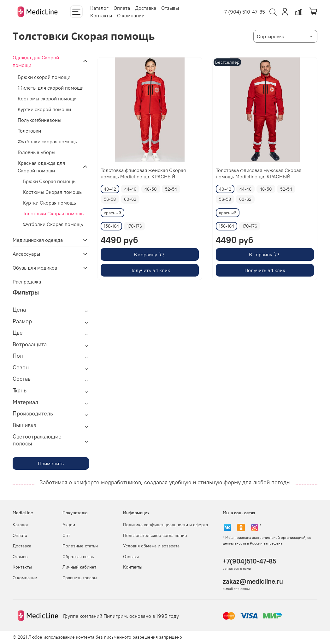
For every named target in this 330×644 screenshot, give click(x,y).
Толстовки (29, 131)
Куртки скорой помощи (44, 109)
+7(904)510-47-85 (250, 561)
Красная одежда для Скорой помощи (41, 167)
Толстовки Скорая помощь (53, 213)
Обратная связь (78, 557)
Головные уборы (36, 152)
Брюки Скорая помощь (49, 181)
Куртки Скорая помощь (49, 203)
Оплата (122, 8)
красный (112, 213)
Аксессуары (26, 254)
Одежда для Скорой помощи (36, 61)
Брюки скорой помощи (44, 77)
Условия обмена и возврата (151, 546)
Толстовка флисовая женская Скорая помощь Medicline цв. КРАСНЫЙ (143, 173)
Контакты (101, 15)
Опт (66, 535)
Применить (51, 463)
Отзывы (170, 8)
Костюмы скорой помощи (47, 98)
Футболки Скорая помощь (53, 224)
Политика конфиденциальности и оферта (165, 525)
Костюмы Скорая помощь (52, 192)
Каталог (99, 8)
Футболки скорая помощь (47, 141)
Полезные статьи (80, 546)
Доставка (146, 8)
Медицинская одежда (38, 240)
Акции (69, 525)
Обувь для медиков (35, 268)
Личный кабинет (79, 567)
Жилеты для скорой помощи (51, 88)
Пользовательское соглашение (155, 535)
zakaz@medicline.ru (253, 581)
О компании (131, 15)
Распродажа (27, 282)
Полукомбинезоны (39, 120)
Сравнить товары (80, 578)
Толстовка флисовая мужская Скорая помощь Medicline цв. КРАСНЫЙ (259, 173)
